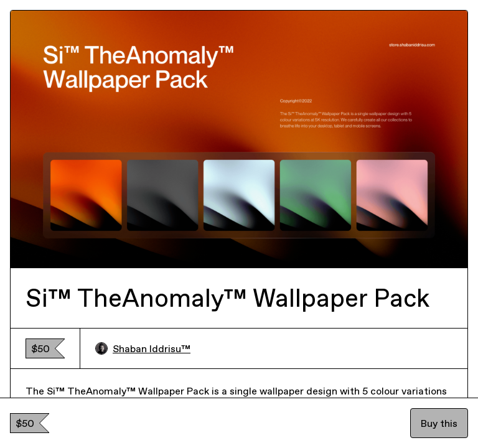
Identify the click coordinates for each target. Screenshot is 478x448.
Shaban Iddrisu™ (143, 348)
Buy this (439, 423)
